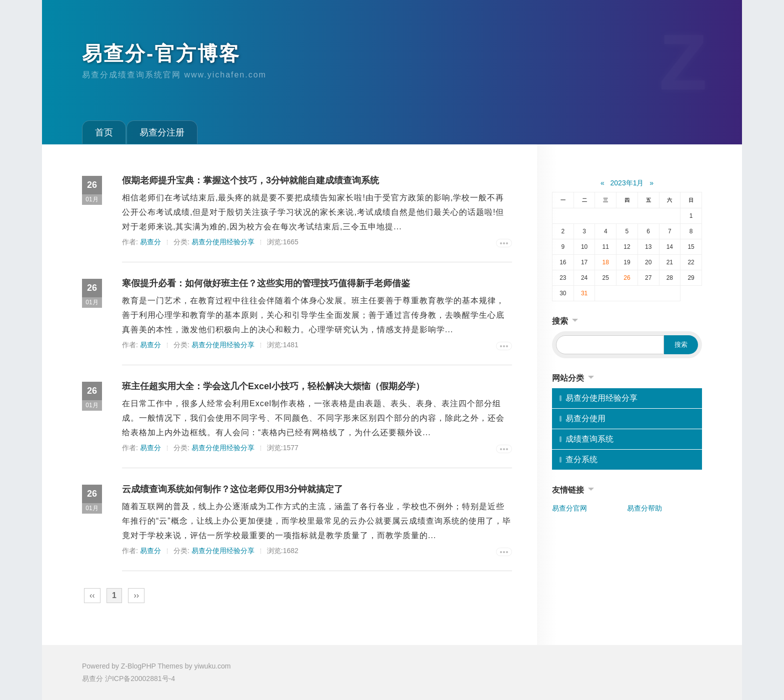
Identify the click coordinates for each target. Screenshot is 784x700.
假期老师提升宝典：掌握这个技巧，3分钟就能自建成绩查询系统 (250, 180)
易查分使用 (585, 418)
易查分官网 (569, 508)
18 (606, 262)
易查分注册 (162, 132)
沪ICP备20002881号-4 (140, 679)
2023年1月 (627, 183)
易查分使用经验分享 (223, 242)
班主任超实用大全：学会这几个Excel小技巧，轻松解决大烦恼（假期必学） (273, 386)
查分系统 (581, 459)
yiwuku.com (212, 666)
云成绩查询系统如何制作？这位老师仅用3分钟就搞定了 (232, 489)
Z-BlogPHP (138, 666)
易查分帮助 (644, 508)
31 (584, 293)
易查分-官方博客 (161, 53)
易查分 (150, 242)
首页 (104, 132)
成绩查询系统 (589, 439)
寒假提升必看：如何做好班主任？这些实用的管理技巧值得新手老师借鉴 (266, 283)
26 (627, 278)
